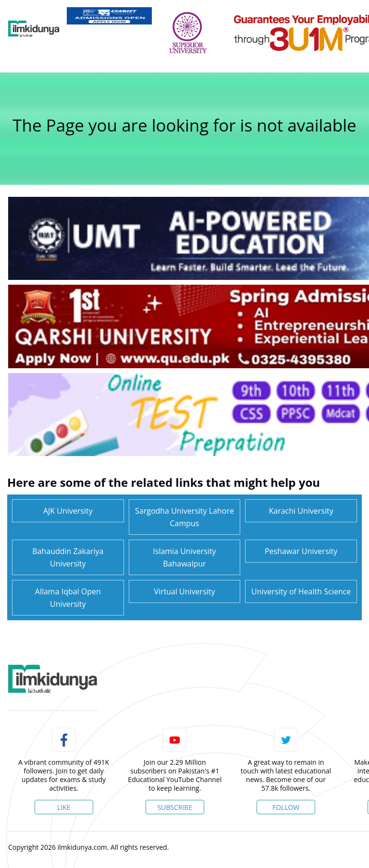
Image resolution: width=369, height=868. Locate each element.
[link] (109, 16)
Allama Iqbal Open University (68, 598)
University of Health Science (301, 591)
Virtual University (184, 591)
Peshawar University (301, 551)
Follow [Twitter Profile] (286, 807)
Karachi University (301, 511)
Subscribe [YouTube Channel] (175, 807)
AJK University (68, 511)
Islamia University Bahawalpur (184, 557)
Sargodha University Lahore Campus (184, 517)
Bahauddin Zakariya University (68, 557)
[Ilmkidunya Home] (34, 29)
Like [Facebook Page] (64, 807)
